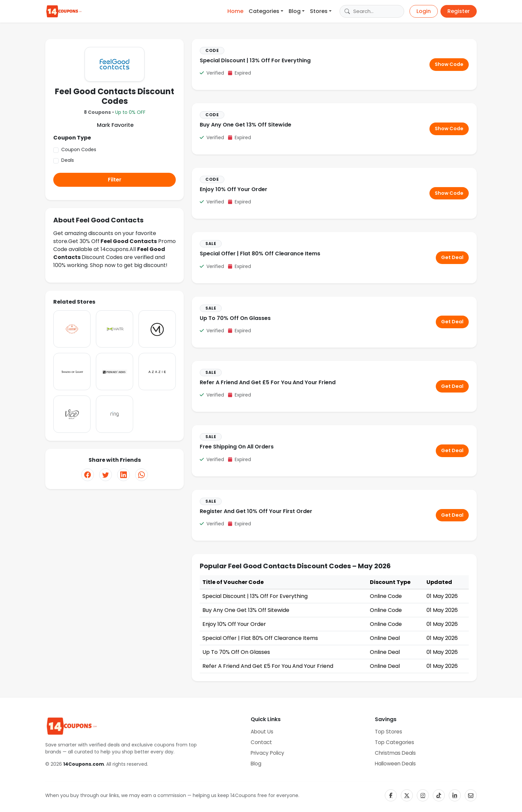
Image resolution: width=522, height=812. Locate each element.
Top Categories (394, 742)
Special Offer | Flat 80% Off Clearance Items (260, 254)
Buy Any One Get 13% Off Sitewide (246, 125)
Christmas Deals (395, 753)
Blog (256, 764)
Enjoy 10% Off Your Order (234, 189)
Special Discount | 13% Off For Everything (255, 60)
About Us (262, 732)
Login (424, 11)
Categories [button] (264, 11)
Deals (68, 160)
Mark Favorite (115, 125)
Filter (115, 180)
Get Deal (452, 257)
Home (235, 11)
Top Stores (389, 732)
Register (459, 11)
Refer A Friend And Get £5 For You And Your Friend (268, 382)
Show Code (449, 64)
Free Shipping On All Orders (237, 447)
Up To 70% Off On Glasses (235, 318)
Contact (261, 742)
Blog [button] (295, 11)
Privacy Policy (267, 753)
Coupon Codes (79, 149)
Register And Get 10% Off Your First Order (256, 511)
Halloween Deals (395, 764)
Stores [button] (319, 11)
